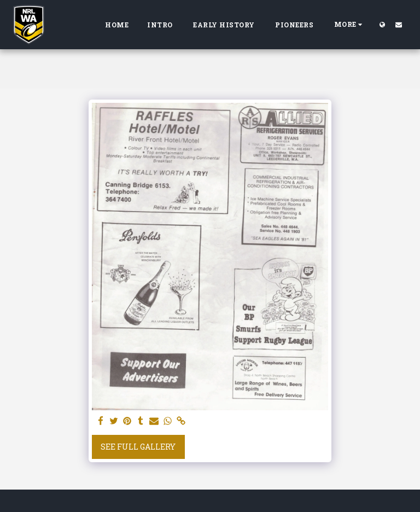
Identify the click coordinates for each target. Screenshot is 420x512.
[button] (399, 24)
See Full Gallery (138, 447)
